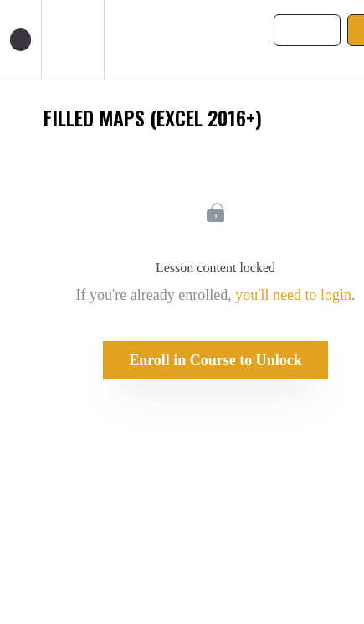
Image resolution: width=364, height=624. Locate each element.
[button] (21, 40)
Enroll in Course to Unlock (215, 360)
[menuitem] (72, 40)
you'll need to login (293, 295)
